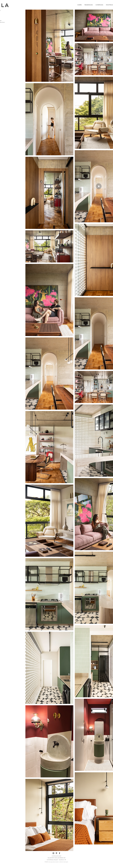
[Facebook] (60, 853)
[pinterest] (56, 853)
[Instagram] (53, 853)
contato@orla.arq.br (56, 856)
